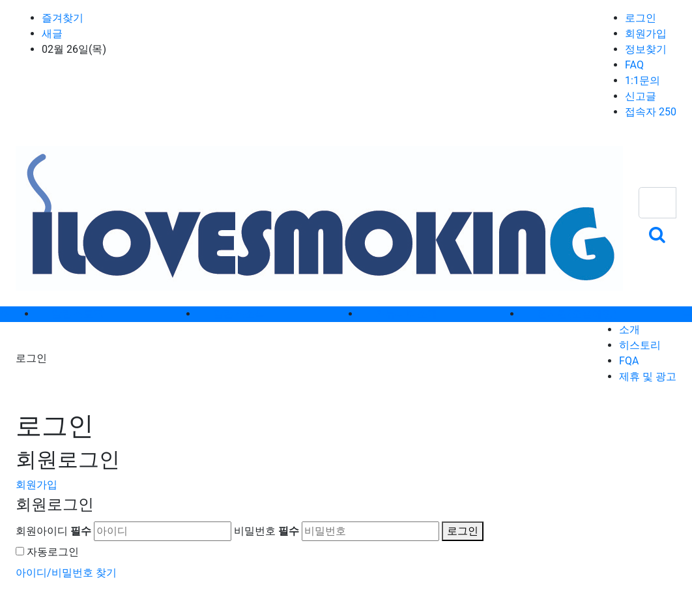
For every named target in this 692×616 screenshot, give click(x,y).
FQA (629, 361)
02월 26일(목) (74, 49)
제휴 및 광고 (648, 376)
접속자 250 (651, 112)
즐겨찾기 (63, 18)
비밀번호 (267, 531)
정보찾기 (646, 49)
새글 (52, 34)
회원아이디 (53, 531)
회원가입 (646, 34)
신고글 (641, 96)
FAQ (634, 65)
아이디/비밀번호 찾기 (66, 573)
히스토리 (640, 345)
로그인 (641, 18)
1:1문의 (642, 81)
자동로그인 (53, 552)
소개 (629, 330)
